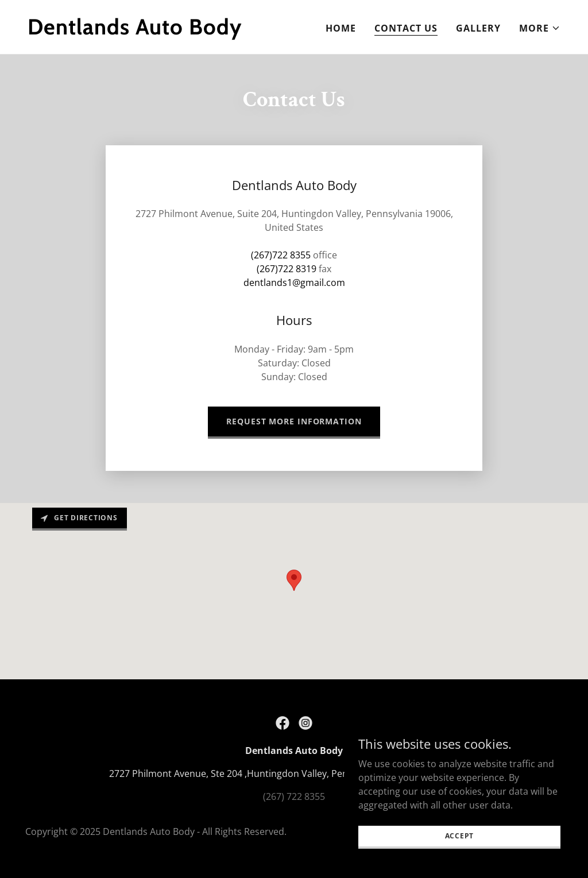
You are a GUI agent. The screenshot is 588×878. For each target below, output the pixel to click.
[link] (156, 31)
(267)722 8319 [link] (287, 269)
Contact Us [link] (406, 28)
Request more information (294, 421)
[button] (540, 28)
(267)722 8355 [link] (281, 255)
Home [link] (341, 28)
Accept (460, 836)
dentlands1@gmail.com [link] (294, 283)
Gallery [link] (478, 28)
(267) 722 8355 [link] (294, 796)
